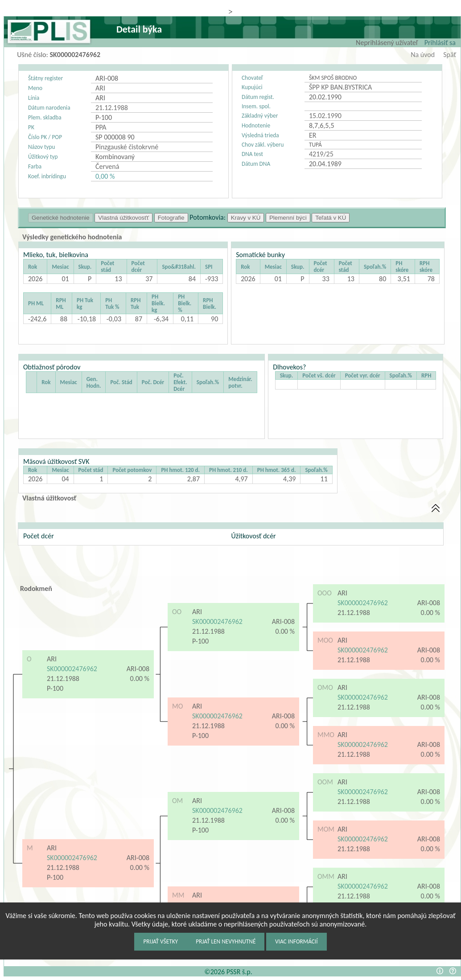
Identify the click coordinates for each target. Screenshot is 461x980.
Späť (450, 55)
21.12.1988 (63, 679)
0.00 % (140, 679)
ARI (52, 659)
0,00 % (105, 176)
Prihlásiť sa (440, 43)
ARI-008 (138, 669)
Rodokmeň (36, 588)
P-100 (56, 688)
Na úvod (423, 55)
